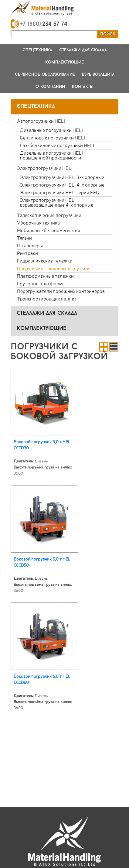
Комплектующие (64, 62)
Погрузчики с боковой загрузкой (53, 268)
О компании (50, 87)
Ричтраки (27, 253)
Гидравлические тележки (45, 261)
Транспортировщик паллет (47, 298)
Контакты (83, 87)
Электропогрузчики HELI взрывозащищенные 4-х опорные (57, 202)
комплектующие (42, 329)
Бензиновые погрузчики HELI (53, 137)
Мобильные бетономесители (49, 230)
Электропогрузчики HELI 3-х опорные (62, 177)
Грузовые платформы (41, 283)
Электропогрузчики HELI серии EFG (59, 192)
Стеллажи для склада (83, 50)
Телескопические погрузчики (49, 215)
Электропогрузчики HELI (45, 168)
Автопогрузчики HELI (41, 121)
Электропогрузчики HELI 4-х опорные (62, 185)
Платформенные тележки (45, 276)
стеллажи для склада (47, 313)
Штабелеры (30, 245)
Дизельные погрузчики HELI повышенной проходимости (51, 155)
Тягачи (24, 238)
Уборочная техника (38, 223)
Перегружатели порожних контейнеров (61, 291)
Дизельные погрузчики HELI (51, 130)
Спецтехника (37, 50)
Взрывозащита (98, 75)
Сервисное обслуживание (45, 75)
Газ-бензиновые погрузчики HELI (57, 145)
